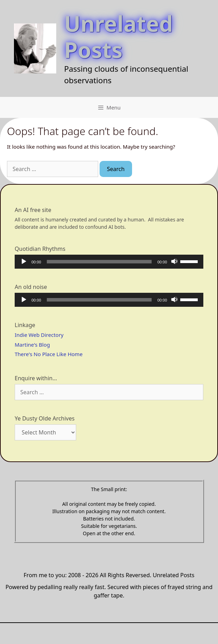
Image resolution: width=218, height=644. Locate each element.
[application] (109, 262)
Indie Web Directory (39, 335)
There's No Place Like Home (49, 354)
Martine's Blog (32, 345)
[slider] (99, 262)
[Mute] (174, 261)
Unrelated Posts (118, 36)
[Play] (23, 261)
